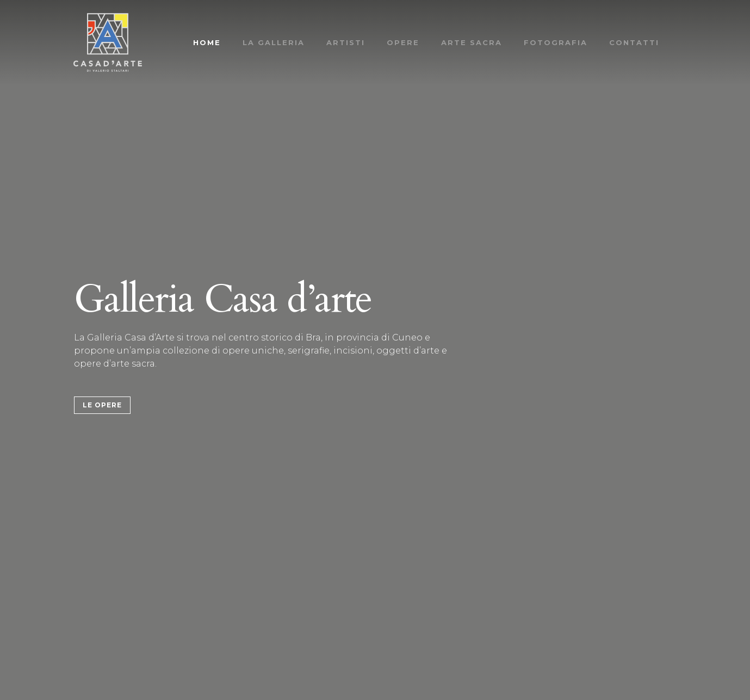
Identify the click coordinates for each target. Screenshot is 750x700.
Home (207, 42)
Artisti (346, 42)
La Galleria (274, 42)
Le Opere (102, 405)
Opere (403, 42)
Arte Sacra (472, 42)
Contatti (634, 42)
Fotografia (556, 42)
